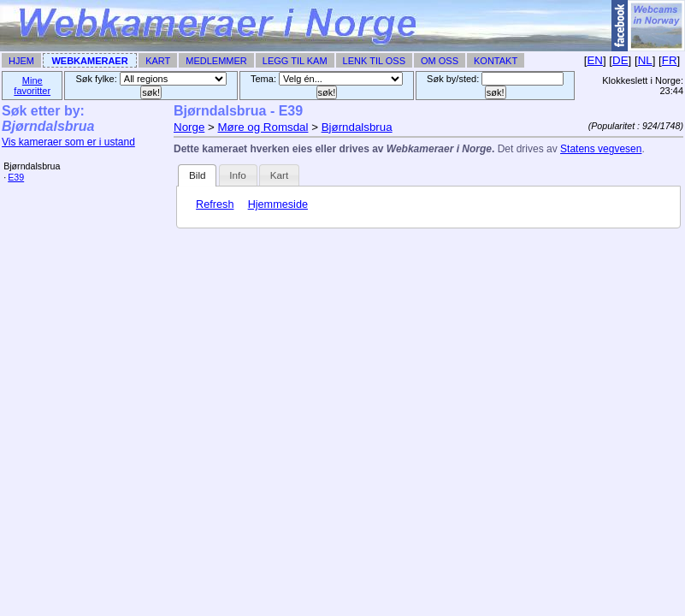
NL (645, 60)
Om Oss (440, 61)
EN (595, 60)
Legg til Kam (295, 61)
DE (620, 60)
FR (670, 60)
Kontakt (496, 61)
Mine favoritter (32, 86)
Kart (158, 61)
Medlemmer (216, 61)
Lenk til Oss (374, 61)
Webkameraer (89, 61)
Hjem (21, 61)
